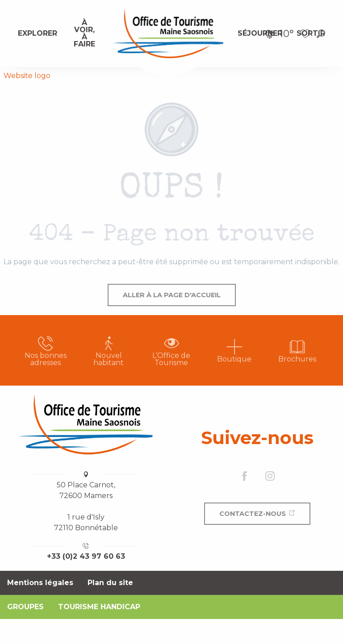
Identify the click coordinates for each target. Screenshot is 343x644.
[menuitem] (38, 33)
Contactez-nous (253, 514)
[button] (321, 34)
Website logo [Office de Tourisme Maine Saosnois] (27, 76)
